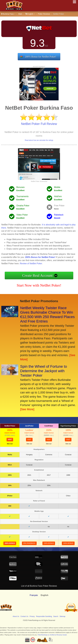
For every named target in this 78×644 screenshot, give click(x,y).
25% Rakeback (29, 543)
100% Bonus (68, 543)
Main (20, 14)
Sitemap (62, 616)
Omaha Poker (23, 206)
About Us (16, 616)
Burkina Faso (8, 14)
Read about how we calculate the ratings (39, 140)
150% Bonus (49, 543)
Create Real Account (37, 275)
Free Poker (59, 206)
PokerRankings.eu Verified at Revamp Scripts (52, 635)
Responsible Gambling (44, 616)
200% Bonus (10, 543)
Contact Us (24, 616)
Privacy (32, 616)
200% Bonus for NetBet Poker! (41, 57)
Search (56, 616)
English (30, 14)
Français (34, 595)
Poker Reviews (44, 14)
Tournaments (23, 196)
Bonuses (20, 187)
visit (10, 440)
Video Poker (22, 215)
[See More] (27, 409)
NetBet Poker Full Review (39, 124)
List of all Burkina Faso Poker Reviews (39, 586)
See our (10, 444)
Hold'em (58, 196)
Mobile (57, 187)
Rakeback (59, 215)
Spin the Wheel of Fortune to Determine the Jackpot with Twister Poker (44, 371)
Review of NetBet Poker (31, 263)
